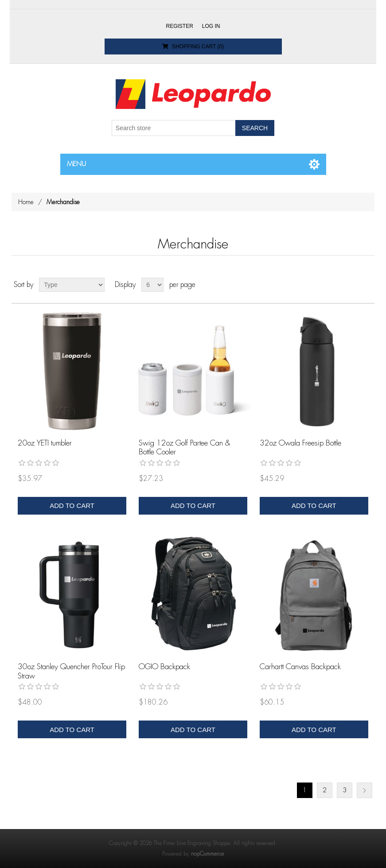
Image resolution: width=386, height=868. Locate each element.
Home (26, 202)
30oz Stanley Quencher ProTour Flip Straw (71, 671)
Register (179, 26)
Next (365, 790)
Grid (351, 285)
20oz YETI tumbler (45, 443)
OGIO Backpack (164, 667)
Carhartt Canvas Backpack (300, 667)
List (367, 285)
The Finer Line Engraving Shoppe (192, 843)
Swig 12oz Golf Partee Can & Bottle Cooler (184, 448)
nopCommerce (207, 854)
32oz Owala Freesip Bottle (300, 443)
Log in (211, 26)
